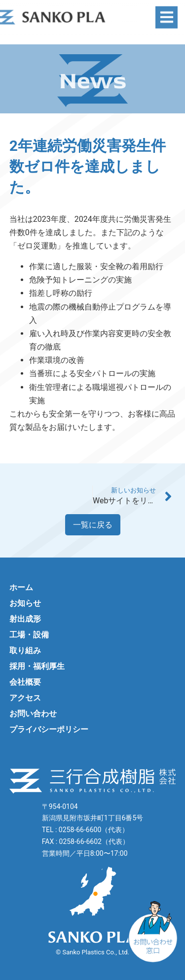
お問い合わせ (33, 714)
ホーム (21, 587)
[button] (166, 13)
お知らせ (25, 603)
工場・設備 (29, 635)
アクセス (25, 698)
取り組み (25, 650)
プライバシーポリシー (49, 729)
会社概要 (25, 682)
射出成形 (25, 619)
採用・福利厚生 (37, 666)
